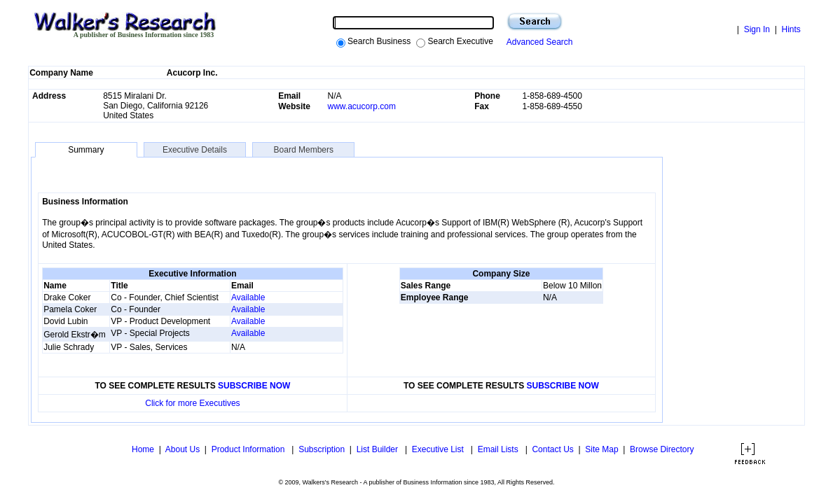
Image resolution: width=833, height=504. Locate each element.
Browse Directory (662, 449)
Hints (791, 29)
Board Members (303, 150)
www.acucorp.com (362, 106)
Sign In (757, 29)
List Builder (379, 449)
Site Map (601, 449)
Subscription (322, 449)
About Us (183, 449)
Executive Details (195, 150)
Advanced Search (538, 42)
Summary (86, 150)
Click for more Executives (192, 403)
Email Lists (499, 449)
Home (142, 449)
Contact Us (552, 449)
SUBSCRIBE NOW (254, 386)
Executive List (439, 449)
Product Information (249, 449)
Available (248, 297)
